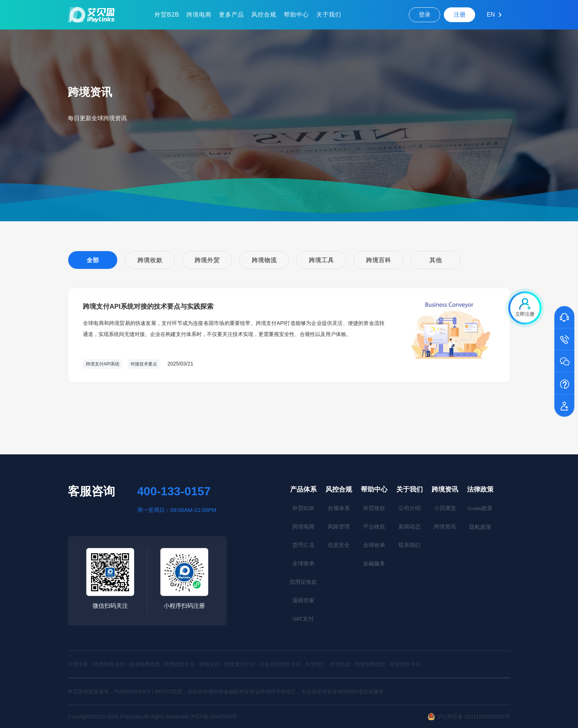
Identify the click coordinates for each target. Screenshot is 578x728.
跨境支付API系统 (103, 364)
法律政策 (480, 489)
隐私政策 (480, 527)
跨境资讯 (445, 489)
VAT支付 (303, 619)
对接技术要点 (144, 364)
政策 (480, 508)
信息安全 (339, 545)
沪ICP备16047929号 (213, 717)
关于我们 (329, 15)
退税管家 (303, 600)
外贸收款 (374, 508)
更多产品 (231, 15)
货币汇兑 (303, 545)
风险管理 (339, 526)
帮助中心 (296, 15)
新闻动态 (410, 526)
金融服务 (374, 563)
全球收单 (303, 563)
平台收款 (374, 526)
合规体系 (339, 508)
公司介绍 (410, 508)
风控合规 (264, 15)
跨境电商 (199, 15)
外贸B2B (167, 15)
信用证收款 (303, 582)
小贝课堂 (445, 508)
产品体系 (303, 489)
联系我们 (410, 545)
